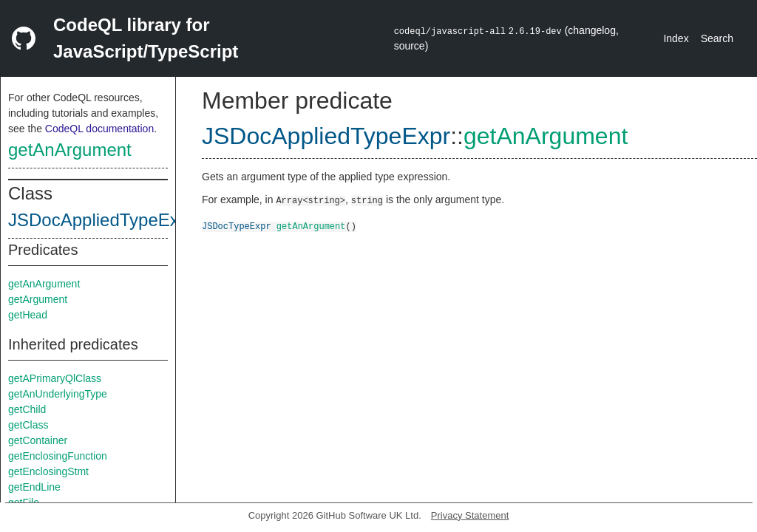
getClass (28, 425)
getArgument (38, 299)
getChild (27, 409)
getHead (28, 315)
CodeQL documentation (99, 129)
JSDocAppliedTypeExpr (101, 220)
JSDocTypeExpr (237, 226)
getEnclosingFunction (58, 456)
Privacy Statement (470, 515)
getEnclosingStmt (48, 471)
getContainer (38, 440)
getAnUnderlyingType (58, 394)
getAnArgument (70, 150)
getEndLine (34, 487)
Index (676, 38)
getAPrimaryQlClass (55, 378)
